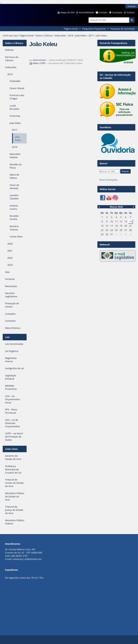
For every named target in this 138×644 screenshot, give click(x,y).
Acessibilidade (86, 12)
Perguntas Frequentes (94, 29)
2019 (71, 35)
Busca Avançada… (109, 180)
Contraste (117, 12)
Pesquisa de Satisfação (123, 29)
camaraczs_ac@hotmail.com (27, 559)
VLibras (131, 12)
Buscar (104, 163)
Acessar (132, 6)
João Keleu (81, 35)
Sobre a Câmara (44, 35)
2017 (91, 35)
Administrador (39, 60)
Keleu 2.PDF (38, 63)
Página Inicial (71, 29)
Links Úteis (11, 449)
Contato (103, 12)
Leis (7, 337)
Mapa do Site (68, 12)
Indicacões (60, 35)
